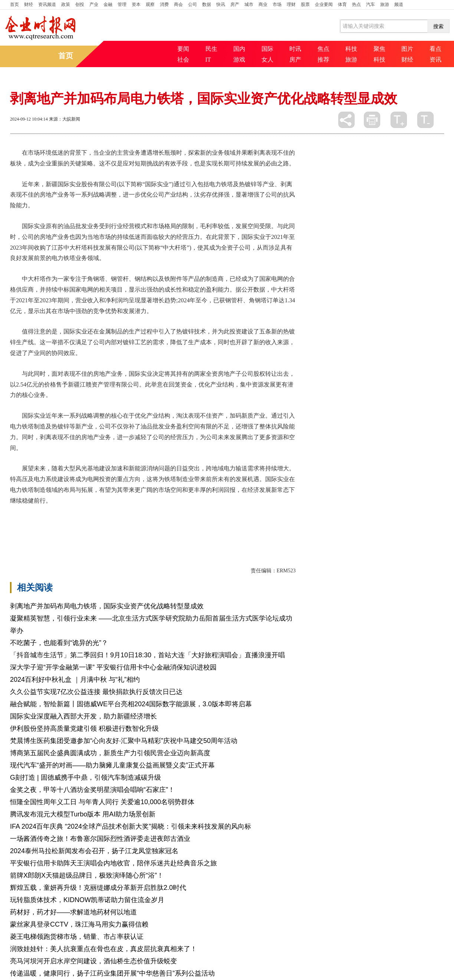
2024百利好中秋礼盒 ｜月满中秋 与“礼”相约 (75, 680)
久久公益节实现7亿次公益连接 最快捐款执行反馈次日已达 (96, 692)
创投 (80, 4)
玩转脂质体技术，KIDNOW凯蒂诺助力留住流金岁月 (87, 900)
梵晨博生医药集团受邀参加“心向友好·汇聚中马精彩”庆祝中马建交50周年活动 (124, 741)
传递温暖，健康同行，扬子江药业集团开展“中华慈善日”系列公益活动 (112, 973)
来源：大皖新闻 (65, 119)
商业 (263, 4)
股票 (305, 4)
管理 (122, 4)
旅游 (385, 4)
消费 (164, 4)
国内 (239, 49)
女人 (267, 60)
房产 (235, 4)
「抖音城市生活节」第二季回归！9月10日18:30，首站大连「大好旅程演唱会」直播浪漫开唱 (147, 655)
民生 (211, 49)
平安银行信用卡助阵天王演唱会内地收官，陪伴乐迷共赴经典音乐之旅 (113, 863)
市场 (277, 4)
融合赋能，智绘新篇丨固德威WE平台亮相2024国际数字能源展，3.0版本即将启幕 (131, 704)
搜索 (438, 26)
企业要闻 (324, 4)
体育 (342, 4)
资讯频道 (47, 4)
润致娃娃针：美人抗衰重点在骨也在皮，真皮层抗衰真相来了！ (103, 949)
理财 (291, 4)
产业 (94, 4)
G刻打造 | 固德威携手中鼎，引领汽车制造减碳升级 (85, 777)
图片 (407, 49)
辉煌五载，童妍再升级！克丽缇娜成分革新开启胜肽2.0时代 (98, 888)
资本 (136, 4)
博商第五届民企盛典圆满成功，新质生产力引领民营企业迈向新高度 (110, 753)
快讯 (221, 4)
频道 (399, 4)
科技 (351, 49)
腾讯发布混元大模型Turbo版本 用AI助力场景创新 (83, 814)
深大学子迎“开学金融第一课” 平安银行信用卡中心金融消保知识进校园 (113, 667)
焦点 (323, 49)
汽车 (371, 4)
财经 (29, 4)
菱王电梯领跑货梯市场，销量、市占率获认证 (77, 937)
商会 (178, 4)
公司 (193, 4)
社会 (183, 60)
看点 (435, 49)
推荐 (323, 60)
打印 (372, 120)
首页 (14, 4)
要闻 (183, 49)
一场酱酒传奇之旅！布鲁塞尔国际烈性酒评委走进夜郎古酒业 (100, 839)
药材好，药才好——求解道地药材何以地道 (73, 912)
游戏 (239, 60)
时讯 (295, 49)
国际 (267, 49)
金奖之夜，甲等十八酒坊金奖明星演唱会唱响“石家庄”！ (92, 790)
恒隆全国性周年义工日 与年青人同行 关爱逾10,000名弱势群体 (102, 802)
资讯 (435, 60)
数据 (207, 4)
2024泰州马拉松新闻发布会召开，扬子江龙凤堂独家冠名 (94, 851)
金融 (108, 4)
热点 (356, 4)
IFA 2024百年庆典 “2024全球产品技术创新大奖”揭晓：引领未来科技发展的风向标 (131, 826)
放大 (399, 120)
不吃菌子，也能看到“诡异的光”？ (59, 643)
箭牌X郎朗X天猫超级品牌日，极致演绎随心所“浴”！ (87, 875)
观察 (150, 4)
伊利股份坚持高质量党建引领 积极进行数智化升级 (84, 729)
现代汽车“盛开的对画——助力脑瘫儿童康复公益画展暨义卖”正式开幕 (112, 765)
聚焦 (379, 49)
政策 (66, 4)
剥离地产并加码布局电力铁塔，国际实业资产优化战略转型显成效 (107, 606)
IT (208, 60)
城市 (249, 4)
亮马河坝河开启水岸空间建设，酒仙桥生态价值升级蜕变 (93, 961)
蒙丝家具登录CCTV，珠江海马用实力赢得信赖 (79, 924)
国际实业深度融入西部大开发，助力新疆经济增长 (83, 716)
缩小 (425, 120)
